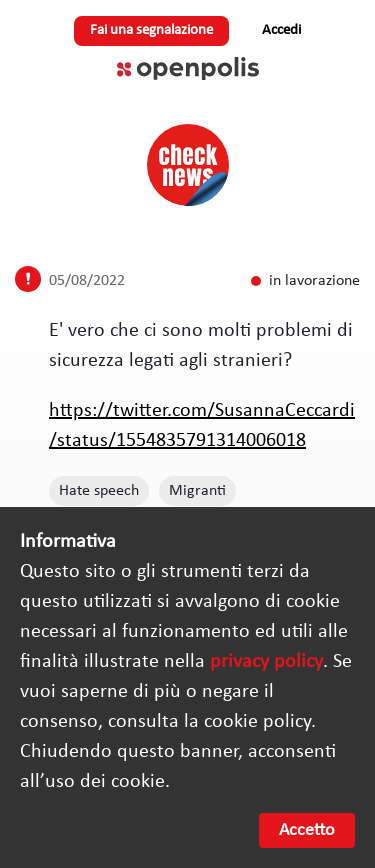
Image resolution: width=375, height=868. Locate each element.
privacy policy (266, 662)
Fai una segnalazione (151, 30)
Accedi (281, 30)
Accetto (307, 830)
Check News (188, 165)
